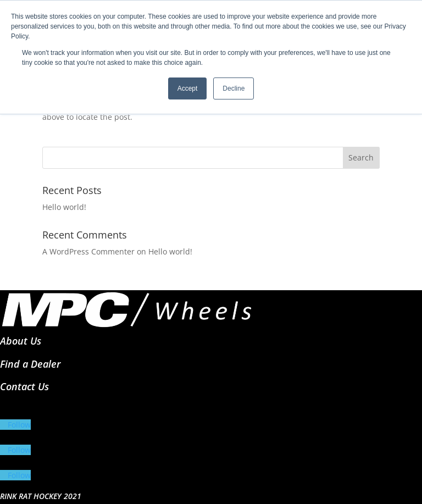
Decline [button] (234, 88)
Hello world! (64, 207)
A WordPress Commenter (88, 251)
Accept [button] (188, 88)
